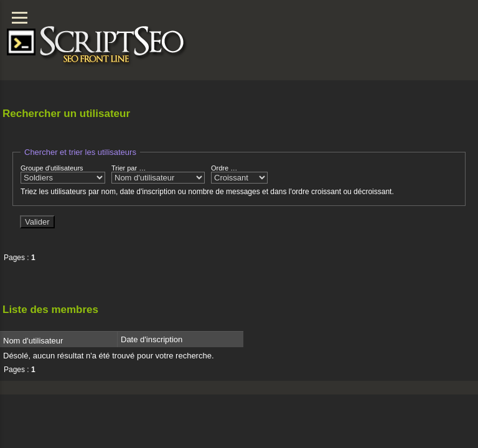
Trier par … (158, 174)
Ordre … (239, 174)
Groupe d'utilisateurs (63, 174)
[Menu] (20, 18)
